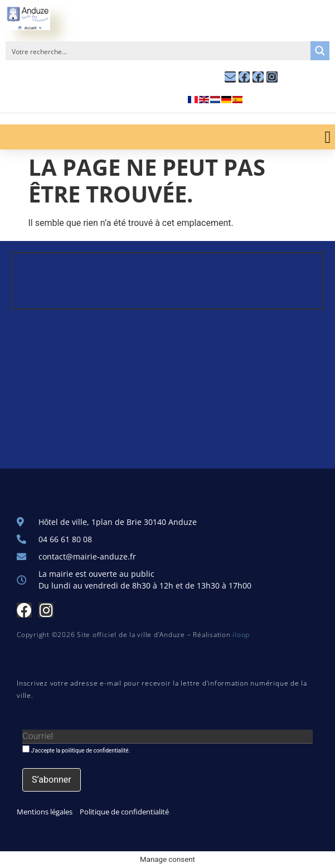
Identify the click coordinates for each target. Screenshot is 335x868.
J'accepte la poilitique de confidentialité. (76, 749)
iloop (241, 635)
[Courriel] (167, 737)
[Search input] (159, 51)
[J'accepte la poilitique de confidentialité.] (26, 749)
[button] (328, 137)
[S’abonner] (52, 780)
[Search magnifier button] (320, 51)
